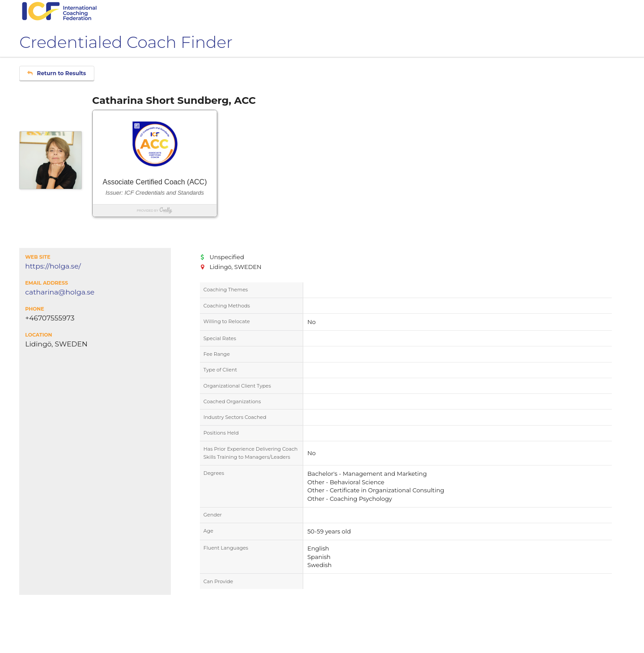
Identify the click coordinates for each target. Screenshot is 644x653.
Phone (34, 309)
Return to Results (57, 73)
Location (38, 335)
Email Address (47, 283)
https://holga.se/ (53, 266)
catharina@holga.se (60, 292)
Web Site (38, 257)
